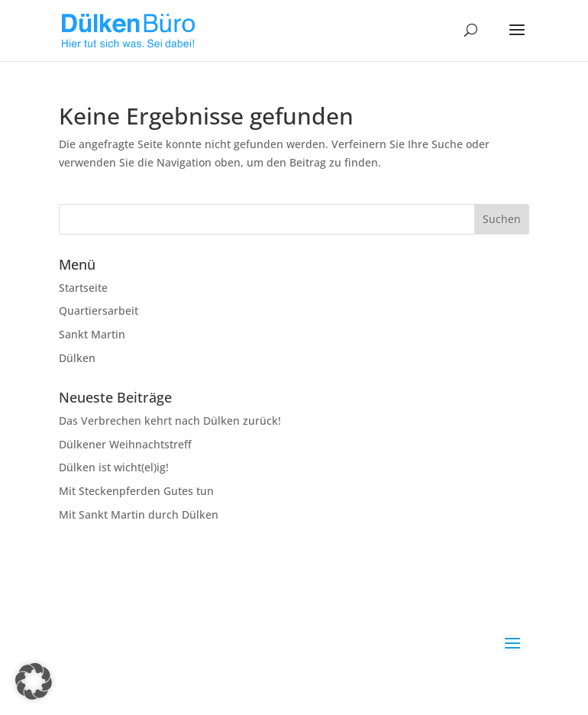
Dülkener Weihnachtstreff (125, 444)
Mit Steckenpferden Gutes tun (136, 491)
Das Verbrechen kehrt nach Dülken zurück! (170, 421)
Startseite (83, 288)
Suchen (502, 219)
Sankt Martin (92, 334)
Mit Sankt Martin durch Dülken (139, 514)
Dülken (77, 358)
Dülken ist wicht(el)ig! (114, 467)
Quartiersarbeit (99, 311)
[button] (34, 681)
